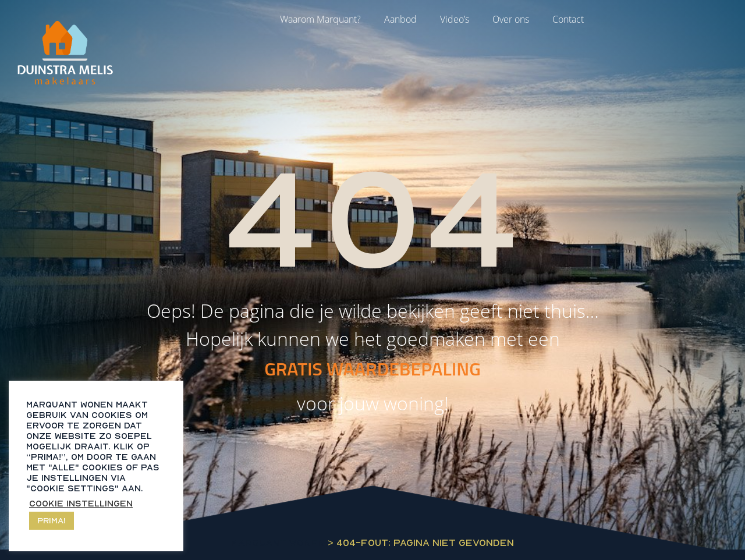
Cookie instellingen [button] (81, 503)
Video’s (455, 19)
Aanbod (400, 19)
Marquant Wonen (278, 543)
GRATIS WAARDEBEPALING (372, 368)
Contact (568, 19)
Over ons (511, 19)
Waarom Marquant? (320, 19)
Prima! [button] (52, 520)
